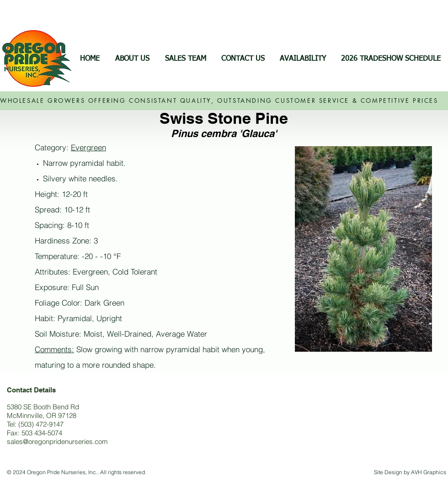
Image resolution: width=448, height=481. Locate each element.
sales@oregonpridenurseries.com (57, 441)
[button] (303, 59)
